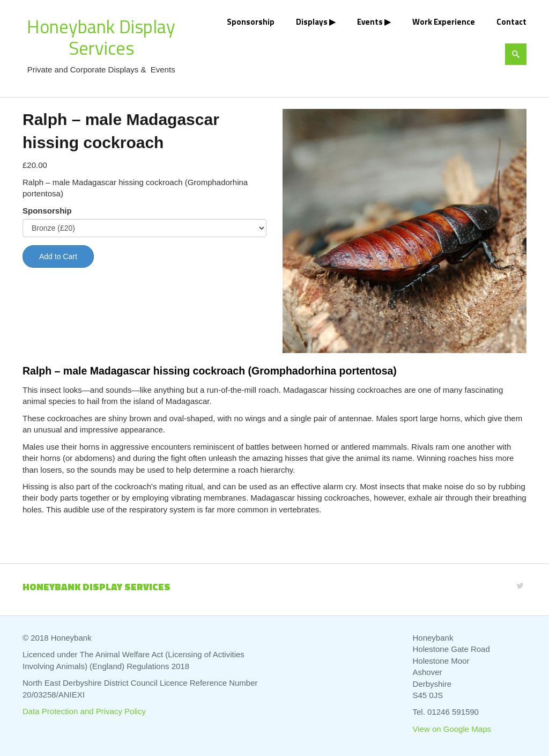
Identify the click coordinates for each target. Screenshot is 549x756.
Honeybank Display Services (101, 37)
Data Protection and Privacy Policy (84, 711)
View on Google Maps (452, 729)
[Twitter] (520, 586)
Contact (511, 22)
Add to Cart (58, 256)
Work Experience (444, 22)
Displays (312, 22)
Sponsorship (251, 22)
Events (370, 22)
